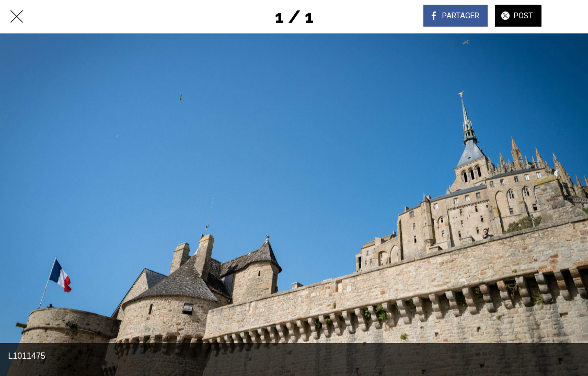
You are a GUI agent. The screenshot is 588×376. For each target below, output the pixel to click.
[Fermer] (17, 17)
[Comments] (571, 17)
